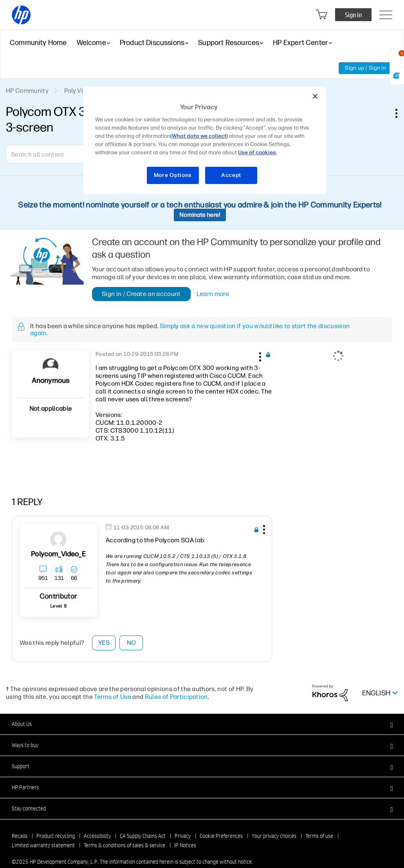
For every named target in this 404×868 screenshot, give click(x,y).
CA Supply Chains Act (143, 836)
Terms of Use (113, 697)
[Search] (63, 154)
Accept (231, 175)
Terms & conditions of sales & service (124, 845)
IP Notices (185, 845)
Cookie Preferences (221, 836)
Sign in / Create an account (141, 294)
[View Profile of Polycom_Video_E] (58, 554)
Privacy (183, 836)
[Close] (315, 96)
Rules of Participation (176, 697)
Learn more (213, 294)
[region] (205, 141)
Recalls (20, 836)
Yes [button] (104, 643)
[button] (259, 356)
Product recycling (56, 836)
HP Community (27, 91)
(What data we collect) (199, 136)
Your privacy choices (274, 836)
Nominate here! (200, 215)
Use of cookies (257, 152)
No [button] (132, 643)
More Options (173, 175)
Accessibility (97, 836)
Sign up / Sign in (365, 68)
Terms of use (319, 836)
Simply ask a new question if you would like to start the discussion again (190, 329)
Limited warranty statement (43, 845)
